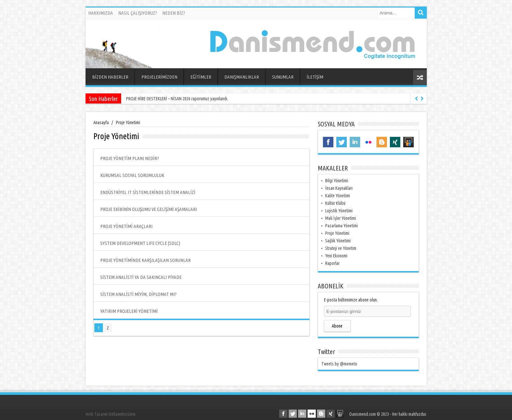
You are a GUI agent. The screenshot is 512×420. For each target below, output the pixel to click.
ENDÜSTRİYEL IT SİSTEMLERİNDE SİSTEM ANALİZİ (148, 192)
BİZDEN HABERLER (110, 77)
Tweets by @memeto (339, 364)
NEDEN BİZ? (174, 13)
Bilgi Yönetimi (337, 181)
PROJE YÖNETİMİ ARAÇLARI (126, 226)
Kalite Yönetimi (338, 196)
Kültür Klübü (335, 203)
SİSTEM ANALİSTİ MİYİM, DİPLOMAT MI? (138, 294)
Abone (337, 326)
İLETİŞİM (315, 77)
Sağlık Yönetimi (338, 241)
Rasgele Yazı (420, 78)
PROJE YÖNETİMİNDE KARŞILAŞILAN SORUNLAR (145, 260)
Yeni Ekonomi (336, 256)
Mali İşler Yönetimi (341, 218)
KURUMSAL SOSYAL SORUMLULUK (132, 175)
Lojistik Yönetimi (339, 211)
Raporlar (332, 263)
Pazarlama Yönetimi (342, 226)
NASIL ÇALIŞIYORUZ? (138, 13)
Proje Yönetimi (337, 233)
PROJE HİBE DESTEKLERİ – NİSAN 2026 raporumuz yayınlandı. (177, 99)
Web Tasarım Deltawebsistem (111, 414)
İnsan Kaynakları (339, 188)
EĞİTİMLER (201, 77)
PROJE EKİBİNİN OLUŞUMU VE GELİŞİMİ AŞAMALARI (149, 209)
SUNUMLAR (283, 77)
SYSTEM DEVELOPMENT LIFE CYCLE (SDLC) (140, 243)
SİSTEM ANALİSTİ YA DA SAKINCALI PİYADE (141, 277)
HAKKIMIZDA (101, 13)
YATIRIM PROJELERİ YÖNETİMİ (129, 311)
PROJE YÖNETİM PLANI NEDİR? (130, 158)
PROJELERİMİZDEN (159, 77)
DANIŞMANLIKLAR (242, 77)
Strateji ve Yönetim (341, 248)
